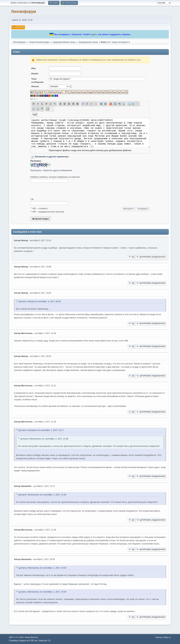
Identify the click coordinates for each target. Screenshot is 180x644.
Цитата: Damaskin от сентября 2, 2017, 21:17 (41, 430)
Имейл (35, 74)
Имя (33, 68)
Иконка (35, 86)
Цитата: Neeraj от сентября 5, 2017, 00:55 (40, 301)
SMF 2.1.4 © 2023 (16, 637)
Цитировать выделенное (151, 257)
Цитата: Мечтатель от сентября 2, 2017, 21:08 (44, 439)
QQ (131, 257)
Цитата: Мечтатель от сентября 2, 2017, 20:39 (42, 568)
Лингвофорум (23, 11)
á (31, 99)
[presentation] (55, 190)
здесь (94, 34)
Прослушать (36, 170)
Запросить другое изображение (58, 170)
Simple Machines (31, 637)
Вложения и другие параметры (52, 157)
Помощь (159, 637)
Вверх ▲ (168, 637)
